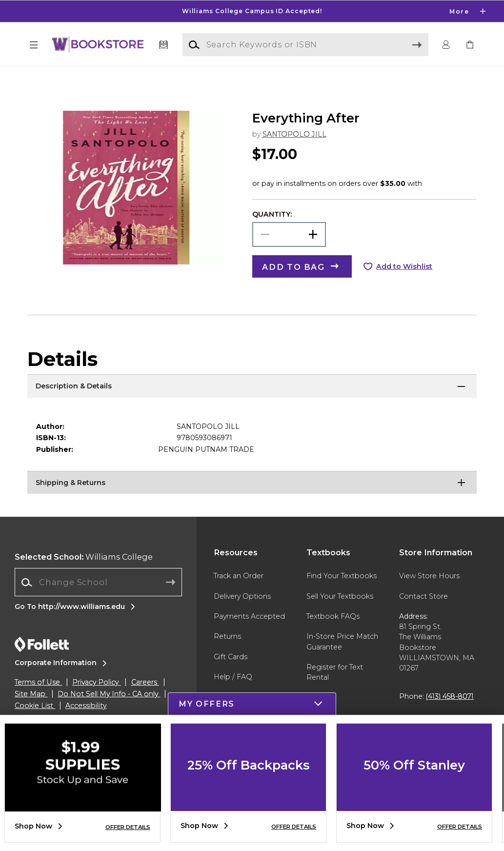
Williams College (84, 576)
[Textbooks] (163, 45)
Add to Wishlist (404, 285)
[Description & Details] (252, 405)
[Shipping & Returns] (252, 502)
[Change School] (98, 601)
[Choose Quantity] (289, 253)
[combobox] (98, 601)
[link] (470, 45)
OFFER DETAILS (128, 827)
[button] (34, 45)
